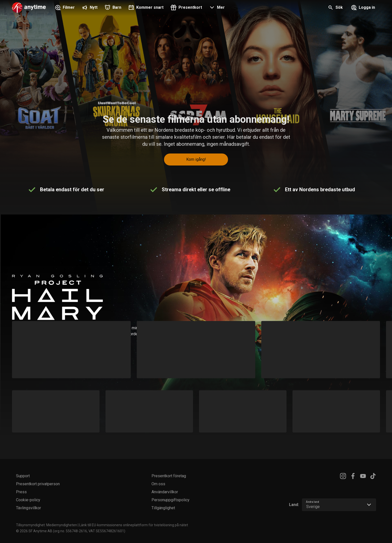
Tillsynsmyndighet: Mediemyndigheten (46, 525)
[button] (216, 8)
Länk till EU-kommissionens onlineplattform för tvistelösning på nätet (134, 525)
